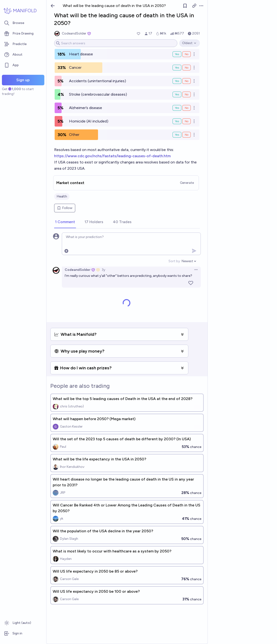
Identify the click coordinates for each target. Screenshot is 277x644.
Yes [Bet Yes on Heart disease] (177, 54)
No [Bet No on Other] (187, 135)
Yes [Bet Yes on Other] (177, 135)
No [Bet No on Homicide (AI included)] (187, 121)
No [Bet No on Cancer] (187, 68)
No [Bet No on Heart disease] (187, 54)
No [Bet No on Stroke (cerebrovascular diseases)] (187, 94)
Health (62, 196)
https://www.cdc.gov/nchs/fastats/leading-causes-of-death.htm (112, 156)
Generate (187, 183)
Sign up (23, 80)
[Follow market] (185, 6)
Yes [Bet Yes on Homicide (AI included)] (177, 121)
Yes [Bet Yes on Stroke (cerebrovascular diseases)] (177, 94)
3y (103, 270)
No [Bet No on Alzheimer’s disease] (187, 108)
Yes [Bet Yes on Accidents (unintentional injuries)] (177, 81)
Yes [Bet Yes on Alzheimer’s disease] (177, 108)
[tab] (65, 222)
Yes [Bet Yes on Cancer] (177, 68)
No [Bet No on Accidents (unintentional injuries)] (187, 81)
